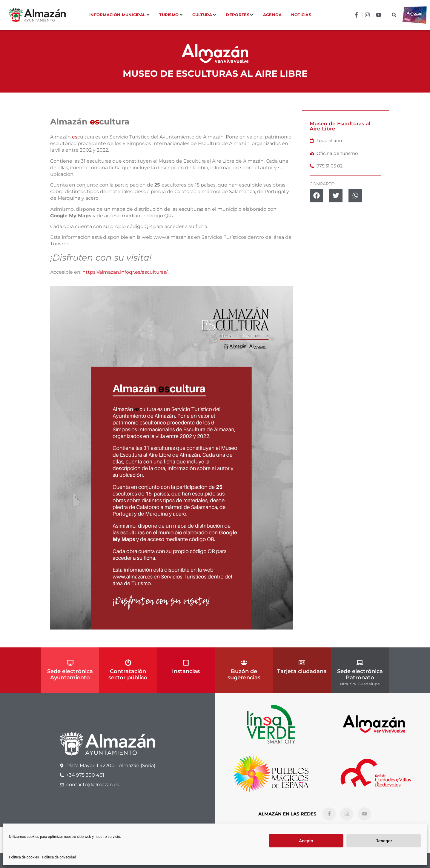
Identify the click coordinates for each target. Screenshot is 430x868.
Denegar (384, 841)
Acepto (306, 841)
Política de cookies (24, 857)
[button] (394, 15)
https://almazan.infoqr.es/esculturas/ (125, 272)
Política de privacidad (59, 857)
